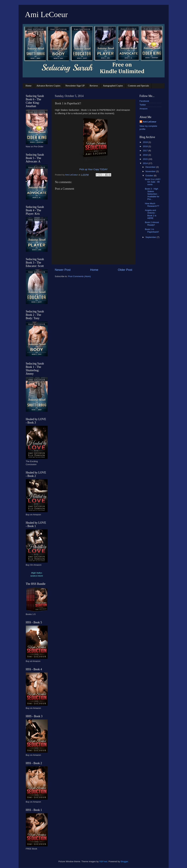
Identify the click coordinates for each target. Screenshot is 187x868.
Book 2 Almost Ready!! (152, 224)
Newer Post (63, 270)
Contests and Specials (139, 86)
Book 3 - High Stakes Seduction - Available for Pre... (152, 194)
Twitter (143, 105)
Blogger (124, 861)
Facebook (144, 101)
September (151, 237)
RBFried (103, 861)
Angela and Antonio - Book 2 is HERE (151, 214)
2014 (146, 163)
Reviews (94, 86)
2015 (146, 159)
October (150, 176)
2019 (146, 142)
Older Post (125, 270)
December (151, 167)
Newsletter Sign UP (75, 86)
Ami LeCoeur (46, 14)
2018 (146, 146)
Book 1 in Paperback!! (152, 231)
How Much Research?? (152, 205)
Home (28, 86)
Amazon (144, 109)
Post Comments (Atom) (79, 276)
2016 (146, 155)
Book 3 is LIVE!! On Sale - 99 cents (153, 182)
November (151, 171)
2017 (146, 151)
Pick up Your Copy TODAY (93, 169)
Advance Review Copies (48, 86)
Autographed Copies (113, 86)
